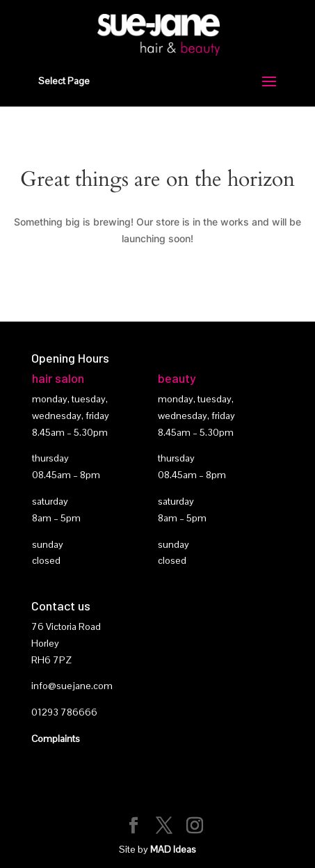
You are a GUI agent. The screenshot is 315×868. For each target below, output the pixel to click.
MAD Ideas (173, 849)
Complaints (56, 739)
